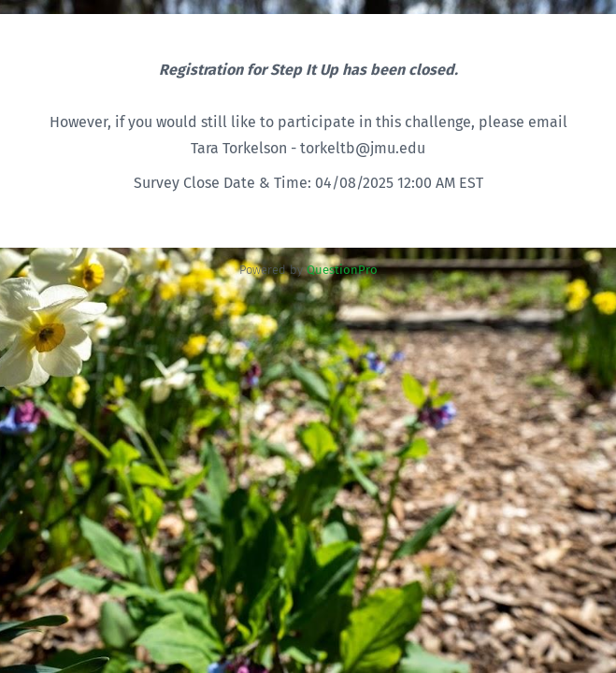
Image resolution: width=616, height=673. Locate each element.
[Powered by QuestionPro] (342, 270)
